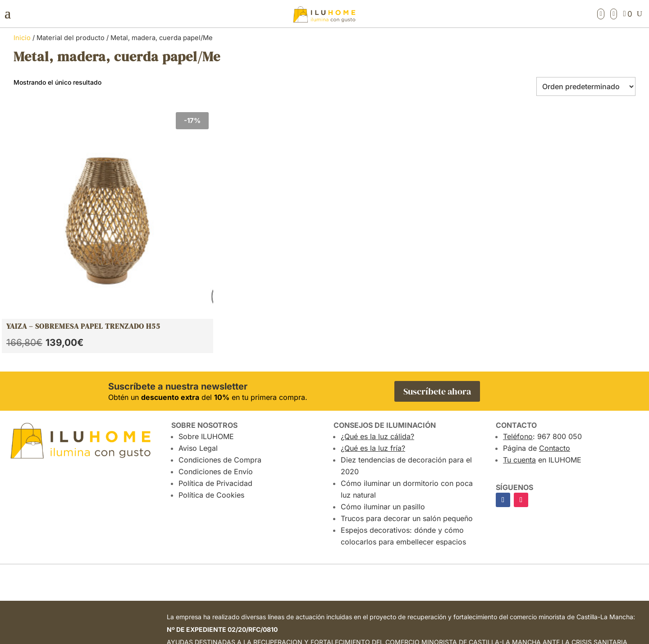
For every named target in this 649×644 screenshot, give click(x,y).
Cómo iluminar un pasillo (383, 385)
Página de (537, 327)
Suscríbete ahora (437, 270)
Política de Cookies (211, 374)
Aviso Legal (198, 327)
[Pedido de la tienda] (586, 86)
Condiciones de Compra (220, 339)
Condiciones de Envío (216, 350)
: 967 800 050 (542, 315)
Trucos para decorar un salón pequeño (407, 397)
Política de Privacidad (215, 362)
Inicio (22, 38)
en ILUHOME (542, 339)
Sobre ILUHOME (206, 315)
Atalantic (533, 636)
